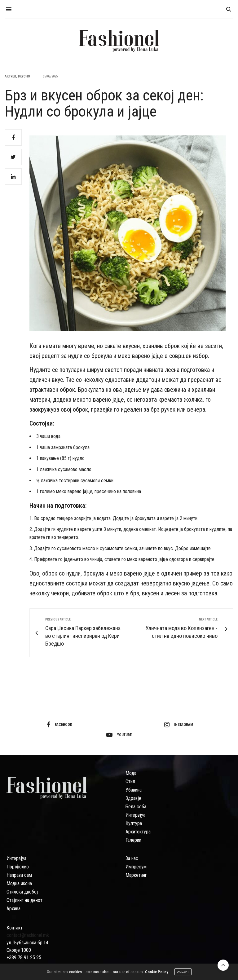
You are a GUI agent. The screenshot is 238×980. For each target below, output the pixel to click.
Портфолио (18, 867)
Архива (13, 909)
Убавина (134, 790)
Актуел (10, 76)
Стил (130, 781)
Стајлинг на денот (24, 900)
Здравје (133, 798)
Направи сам (19, 875)
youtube (119, 735)
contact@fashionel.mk (28, 935)
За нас (132, 858)
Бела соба (136, 807)
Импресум (136, 867)
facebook (59, 725)
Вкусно (24, 76)
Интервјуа (135, 815)
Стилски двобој (22, 892)
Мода (131, 773)
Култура (134, 823)
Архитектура (138, 832)
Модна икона (19, 883)
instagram (179, 725)
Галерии (133, 840)
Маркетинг (136, 875)
